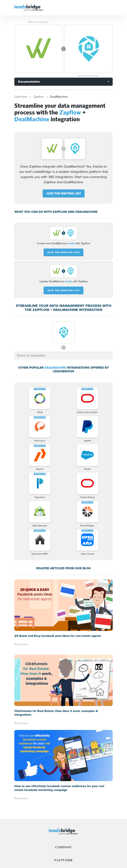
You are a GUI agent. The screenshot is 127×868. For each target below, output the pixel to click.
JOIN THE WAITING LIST (64, 193)
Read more (21, 644)
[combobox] (63, 356)
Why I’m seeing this (39, 22)
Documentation (29, 82)
